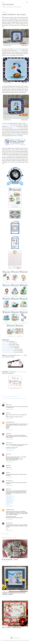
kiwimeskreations (9, 422)
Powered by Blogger (15, 638)
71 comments (7, 596)
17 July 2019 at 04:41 (9, 519)
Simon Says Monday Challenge (8, 352)
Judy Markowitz (9, 510)
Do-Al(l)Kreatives (9, 502)
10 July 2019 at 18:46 (9, 409)
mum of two (8, 443)
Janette (7, 413)
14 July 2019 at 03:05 (9, 485)
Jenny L (7, 454)
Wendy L (8, 405)
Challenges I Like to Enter (13, 7)
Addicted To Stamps (6, 346)
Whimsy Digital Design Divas (16, 397)
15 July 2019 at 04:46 (9, 506)
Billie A (7, 489)
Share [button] (3, 395)
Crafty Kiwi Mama (8, 5)
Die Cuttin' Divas (5, 345)
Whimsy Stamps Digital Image (21, 398)
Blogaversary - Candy (10, 560)
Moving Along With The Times (8, 351)
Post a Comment (5, 534)
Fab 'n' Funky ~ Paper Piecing (12, 628)
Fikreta (7, 465)
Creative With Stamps (10, 498)
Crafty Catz (4, 341)
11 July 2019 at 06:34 (9, 450)
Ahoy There (19, 51)
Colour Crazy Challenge (10, 500)
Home (4, 7)
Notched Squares (16, 128)
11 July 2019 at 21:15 (9, 462)
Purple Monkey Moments (11, 449)
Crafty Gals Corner (6, 343)
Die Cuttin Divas (9, 446)
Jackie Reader (8, 481)
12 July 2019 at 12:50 (9, 469)
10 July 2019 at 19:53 (9, 419)
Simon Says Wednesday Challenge (8, 349)
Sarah (7, 473)
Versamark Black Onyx (12, 126)
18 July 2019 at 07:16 (9, 531)
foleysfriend (8, 523)
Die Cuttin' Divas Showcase (21, 372)
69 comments (7, 562)
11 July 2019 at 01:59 (9, 439)
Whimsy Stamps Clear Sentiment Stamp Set (9, 398)
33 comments (7, 630)
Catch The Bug (9, 497)
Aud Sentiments (9, 499)
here (3, 156)
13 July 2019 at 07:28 (9, 477)
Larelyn (7, 434)
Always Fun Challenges (6, 348)
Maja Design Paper (8, 397)
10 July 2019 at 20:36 (9, 430)
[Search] (27, 2)
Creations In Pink (9, 501)
